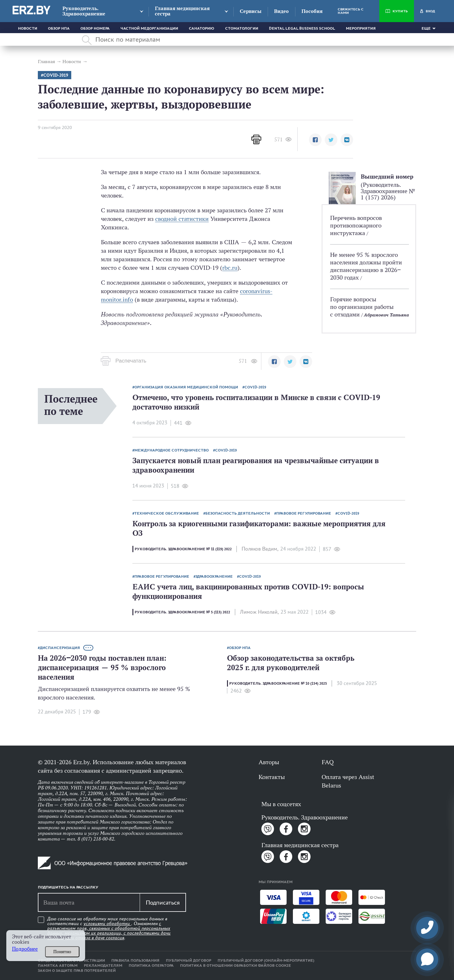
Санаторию (202, 28)
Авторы (269, 762)
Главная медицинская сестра (182, 11)
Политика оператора (151, 965)
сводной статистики (182, 219)
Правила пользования (135, 960)
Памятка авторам (58, 965)
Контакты (272, 777)
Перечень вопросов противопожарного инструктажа (356, 225)
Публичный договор (189, 960)
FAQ (328, 762)
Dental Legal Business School (302, 28)
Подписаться (163, 902)
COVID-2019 (56, 75)
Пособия (312, 11)
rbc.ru (230, 268)
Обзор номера (95, 28)
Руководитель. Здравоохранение (84, 11)
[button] (315, 140)
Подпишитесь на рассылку (68, 887)
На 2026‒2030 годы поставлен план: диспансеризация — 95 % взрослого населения (102, 667)
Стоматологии (242, 28)
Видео (281, 11)
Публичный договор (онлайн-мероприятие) (266, 960)
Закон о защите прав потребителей (77, 971)
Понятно (62, 952)
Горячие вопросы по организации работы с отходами (362, 307)
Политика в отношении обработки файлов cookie (236, 965)
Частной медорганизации (149, 28)
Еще (426, 28)
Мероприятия (361, 28)
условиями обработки (107, 924)
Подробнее (25, 949)
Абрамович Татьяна (386, 315)
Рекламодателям (103, 965)
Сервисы (250, 11)
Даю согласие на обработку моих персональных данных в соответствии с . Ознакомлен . (109, 928)
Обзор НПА (59, 28)
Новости (28, 28)
